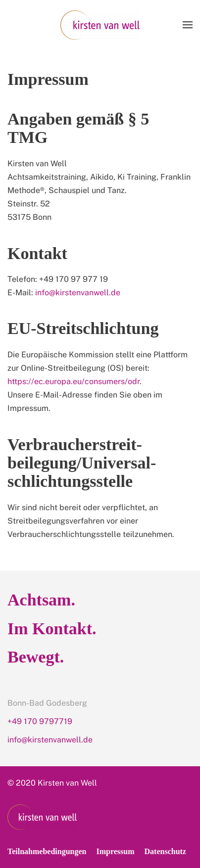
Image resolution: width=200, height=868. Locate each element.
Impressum (115, 851)
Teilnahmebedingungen (47, 851)
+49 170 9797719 (40, 721)
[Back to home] (100, 25)
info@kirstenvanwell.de (78, 293)
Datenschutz (165, 851)
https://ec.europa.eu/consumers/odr (74, 381)
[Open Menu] (188, 25)
